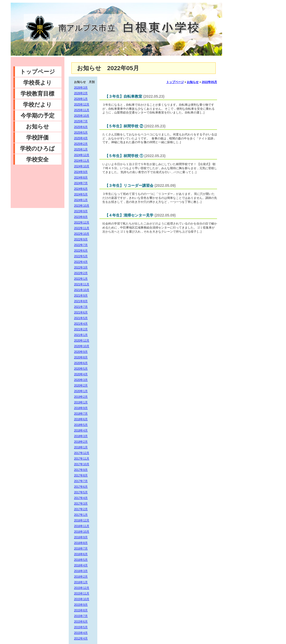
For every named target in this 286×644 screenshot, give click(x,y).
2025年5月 (81, 132)
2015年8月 (81, 610)
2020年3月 (81, 380)
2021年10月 (82, 290)
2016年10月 (82, 532)
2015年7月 (81, 616)
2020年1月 (81, 391)
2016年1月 (81, 582)
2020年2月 (81, 385)
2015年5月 (81, 627)
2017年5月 (81, 492)
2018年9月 (81, 408)
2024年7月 (81, 183)
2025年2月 (81, 144)
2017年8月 (81, 475)
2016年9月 (81, 537)
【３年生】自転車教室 (123, 96)
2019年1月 (81, 402)
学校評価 (37, 137)
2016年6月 (81, 554)
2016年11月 (82, 526)
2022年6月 (81, 251)
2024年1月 (81, 200)
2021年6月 (81, 312)
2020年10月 (82, 346)
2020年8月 (81, 357)
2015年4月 (81, 633)
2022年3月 (81, 267)
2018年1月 (81, 447)
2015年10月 (82, 599)
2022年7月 (81, 245)
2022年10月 (82, 234)
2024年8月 (81, 177)
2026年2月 (81, 93)
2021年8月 (81, 301)
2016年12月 (82, 520)
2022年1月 (81, 279)
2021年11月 (82, 284)
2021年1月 (81, 335)
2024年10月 (82, 166)
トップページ (38, 72)
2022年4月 (81, 262)
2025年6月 (81, 127)
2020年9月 (81, 352)
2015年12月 (82, 588)
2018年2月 (81, 442)
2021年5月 (81, 318)
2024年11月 (82, 161)
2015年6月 (81, 622)
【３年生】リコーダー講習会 (129, 185)
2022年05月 (209, 82)
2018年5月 (81, 425)
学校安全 (37, 159)
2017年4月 (81, 498)
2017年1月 (81, 515)
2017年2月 (81, 509)
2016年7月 (81, 548)
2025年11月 (82, 110)
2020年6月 (81, 363)
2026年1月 (81, 99)
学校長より (38, 83)
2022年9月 (81, 239)
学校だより (37, 105)
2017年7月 (81, 481)
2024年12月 (82, 155)
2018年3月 (81, 436)
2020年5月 (81, 369)
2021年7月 (81, 307)
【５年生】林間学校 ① (124, 156)
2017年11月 (82, 459)
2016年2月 (81, 577)
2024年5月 (81, 194)
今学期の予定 (38, 115)
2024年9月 (81, 172)
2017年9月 (81, 470)
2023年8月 (81, 217)
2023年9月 (81, 211)
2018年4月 (81, 430)
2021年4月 (81, 324)
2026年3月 (81, 88)
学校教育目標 (37, 94)
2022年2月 (81, 273)
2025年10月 (82, 116)
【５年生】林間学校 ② (124, 126)
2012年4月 (81, 638)
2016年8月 (81, 543)
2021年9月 (81, 296)
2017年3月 (81, 503)
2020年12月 (82, 340)
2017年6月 (81, 487)
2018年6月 (81, 419)
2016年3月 (81, 571)
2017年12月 (82, 453)
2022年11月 (82, 228)
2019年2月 (81, 397)
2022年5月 (81, 256)
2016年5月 (81, 560)
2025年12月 (82, 104)
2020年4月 (81, 374)
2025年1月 (81, 149)
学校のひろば (37, 148)
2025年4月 (81, 138)
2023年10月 (82, 206)
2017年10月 (82, 464)
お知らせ (38, 126)
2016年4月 (81, 565)
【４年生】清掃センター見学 (129, 215)
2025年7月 (81, 121)
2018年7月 (81, 414)
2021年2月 (81, 329)
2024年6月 (81, 189)
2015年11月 (82, 593)
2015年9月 (81, 605)
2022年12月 (82, 222)
